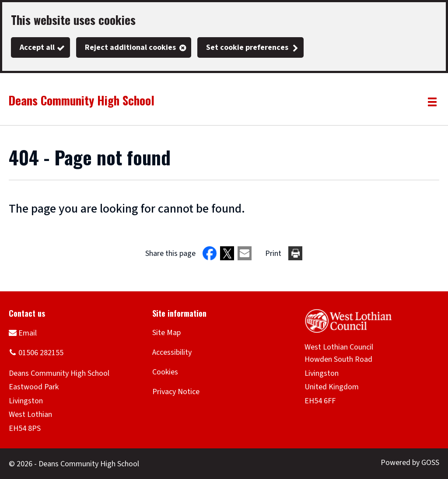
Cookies (165, 372)
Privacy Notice (176, 392)
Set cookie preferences (247, 47)
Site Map (166, 333)
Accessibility (172, 352)
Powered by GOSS (410, 463)
